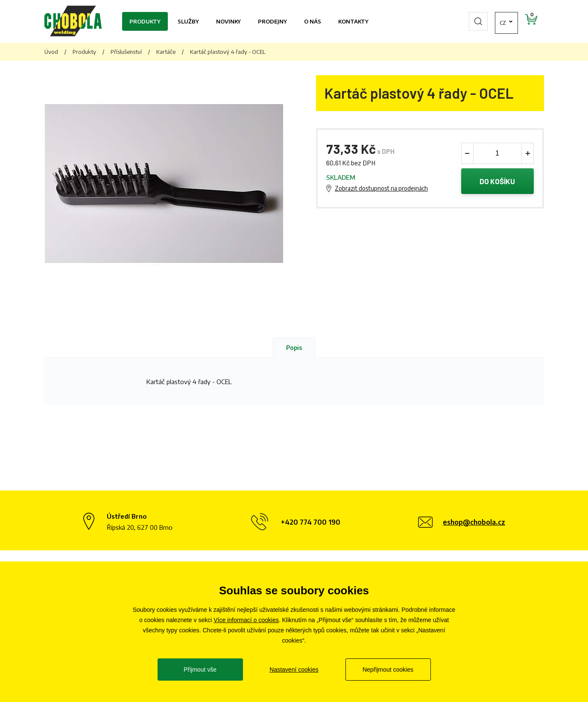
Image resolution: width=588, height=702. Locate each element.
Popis (294, 348)
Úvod (51, 52)
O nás (313, 21)
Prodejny (272, 21)
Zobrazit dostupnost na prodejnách (381, 188)
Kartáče (166, 52)
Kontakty (353, 21)
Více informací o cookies (246, 620)
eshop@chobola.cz (474, 522)
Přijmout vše (200, 670)
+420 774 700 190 (311, 522)
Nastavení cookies (294, 670)
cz (480, 21)
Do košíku (497, 181)
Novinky (228, 21)
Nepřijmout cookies (388, 670)
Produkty (145, 21)
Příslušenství (126, 52)
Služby (188, 21)
